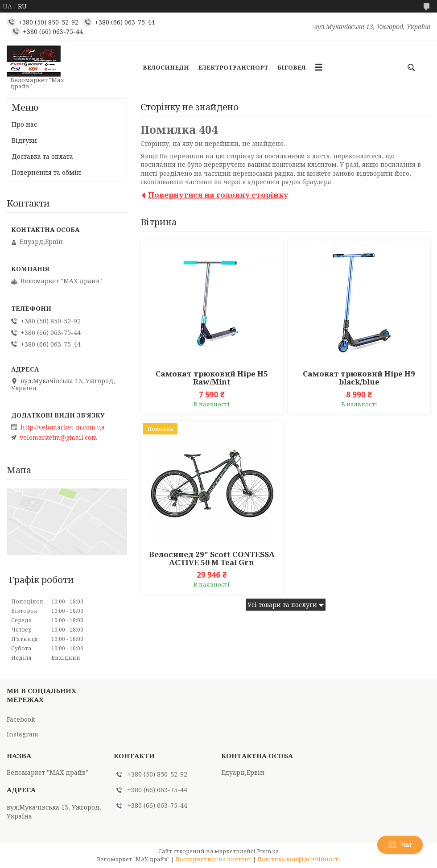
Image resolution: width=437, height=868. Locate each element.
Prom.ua (268, 851)
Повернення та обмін (46, 172)
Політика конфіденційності (299, 859)
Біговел (292, 67)
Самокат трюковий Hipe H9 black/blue (359, 378)
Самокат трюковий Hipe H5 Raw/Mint (212, 378)
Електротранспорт (233, 67)
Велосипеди (166, 67)
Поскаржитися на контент (213, 859)
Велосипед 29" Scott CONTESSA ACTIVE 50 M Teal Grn (212, 558)
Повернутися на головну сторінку (218, 195)
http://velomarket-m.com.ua (63, 427)
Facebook (21, 719)
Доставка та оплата (42, 156)
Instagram (23, 734)
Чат (400, 845)
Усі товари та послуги (282, 605)
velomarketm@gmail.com (58, 438)
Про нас (24, 124)
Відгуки (24, 140)
